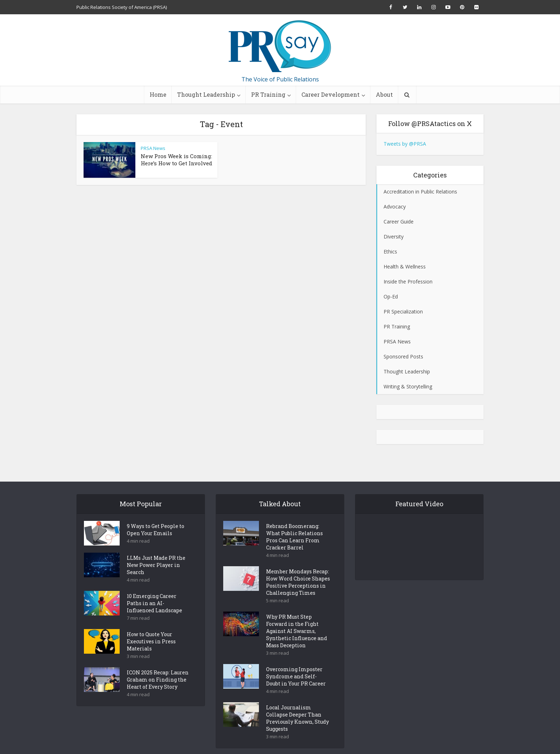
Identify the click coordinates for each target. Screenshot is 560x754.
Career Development (331, 94)
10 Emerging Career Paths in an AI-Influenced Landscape (154, 591)
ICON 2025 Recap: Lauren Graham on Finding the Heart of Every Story (158, 667)
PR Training (268, 94)
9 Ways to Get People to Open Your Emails (156, 517)
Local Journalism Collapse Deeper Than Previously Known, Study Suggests (297, 706)
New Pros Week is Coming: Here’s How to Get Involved (176, 160)
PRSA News (153, 148)
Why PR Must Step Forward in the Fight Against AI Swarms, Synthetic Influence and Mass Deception (297, 619)
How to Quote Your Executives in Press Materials (151, 629)
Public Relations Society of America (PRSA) (122, 7)
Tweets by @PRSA (405, 144)
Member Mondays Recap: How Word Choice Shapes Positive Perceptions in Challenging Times (298, 570)
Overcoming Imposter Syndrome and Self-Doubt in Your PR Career (296, 664)
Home (158, 94)
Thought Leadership (206, 94)
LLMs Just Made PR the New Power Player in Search (156, 552)
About (384, 94)
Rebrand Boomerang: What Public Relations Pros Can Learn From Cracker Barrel (294, 524)
